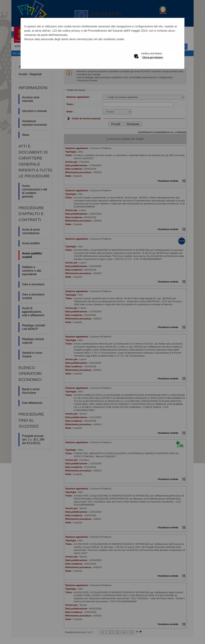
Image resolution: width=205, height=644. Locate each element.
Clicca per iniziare (153, 58)
